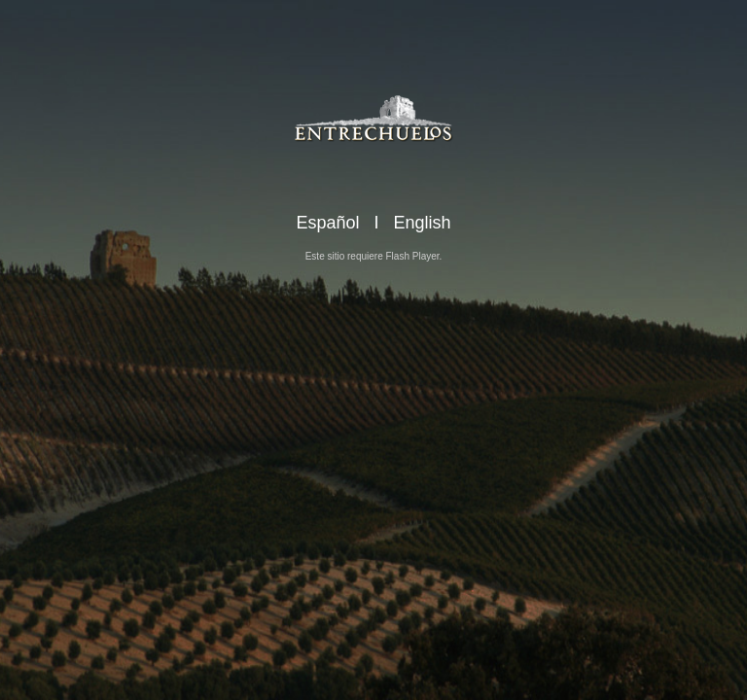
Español (327, 223)
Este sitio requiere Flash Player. (374, 256)
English (423, 223)
